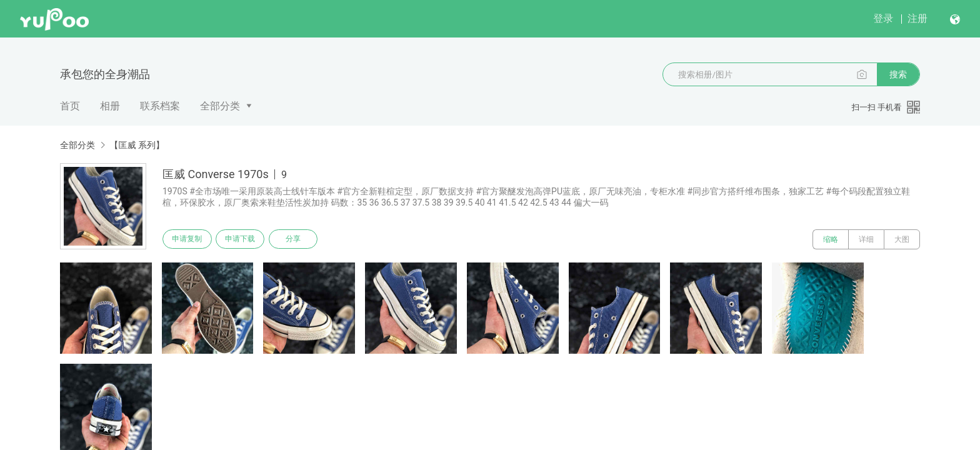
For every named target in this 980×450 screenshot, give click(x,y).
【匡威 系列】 (137, 145)
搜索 (898, 74)
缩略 (831, 239)
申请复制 (189, 239)
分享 (301, 239)
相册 (110, 106)
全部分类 (220, 106)
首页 (70, 106)
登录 (883, 18)
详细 (866, 239)
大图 (902, 239)
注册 (917, 18)
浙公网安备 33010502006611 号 (274, 430)
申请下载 (245, 239)
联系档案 (160, 106)
